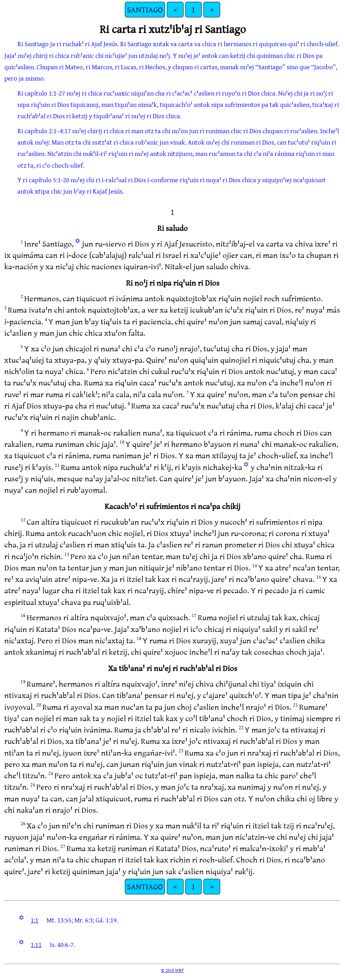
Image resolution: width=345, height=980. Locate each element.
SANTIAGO (145, 9)
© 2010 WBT (172, 970)
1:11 (36, 944)
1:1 (34, 920)
